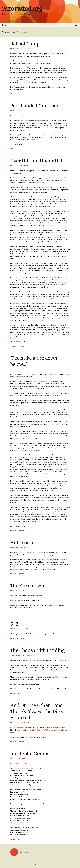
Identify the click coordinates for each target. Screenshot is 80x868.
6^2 (14, 624)
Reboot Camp (25, 44)
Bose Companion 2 (17, 600)
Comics (26, 629)
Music (27, 722)
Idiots (24, 369)
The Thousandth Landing (38, 650)
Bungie (64, 660)
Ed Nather (26, 763)
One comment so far (18, 149)
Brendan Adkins (37, 660)
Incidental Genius (30, 754)
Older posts (20, 852)
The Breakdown (27, 586)
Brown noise (14, 605)
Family (31, 165)
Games (27, 655)
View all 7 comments (18, 346)
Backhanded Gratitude (35, 106)
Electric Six (14, 728)
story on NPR (24, 68)
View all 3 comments (18, 574)
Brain (27, 165)
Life (28, 48)
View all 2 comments (18, 531)
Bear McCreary (27, 660)
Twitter (44, 560)
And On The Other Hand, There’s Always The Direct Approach (38, 712)
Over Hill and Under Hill (36, 161)
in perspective (59, 634)
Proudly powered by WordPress (40, 864)
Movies (32, 48)
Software (29, 758)
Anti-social (22, 543)
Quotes (4, 25)
